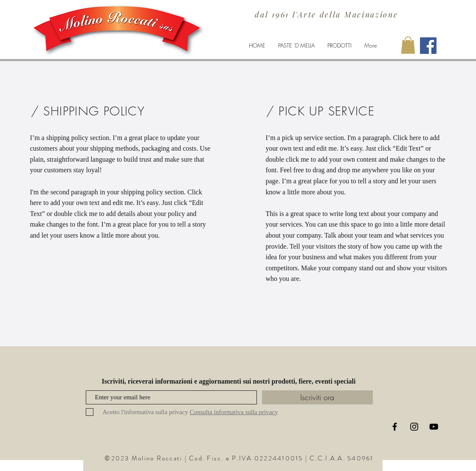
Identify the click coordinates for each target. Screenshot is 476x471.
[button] (408, 45)
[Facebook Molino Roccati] (428, 46)
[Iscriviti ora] (317, 397)
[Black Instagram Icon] (414, 427)
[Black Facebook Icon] (395, 427)
